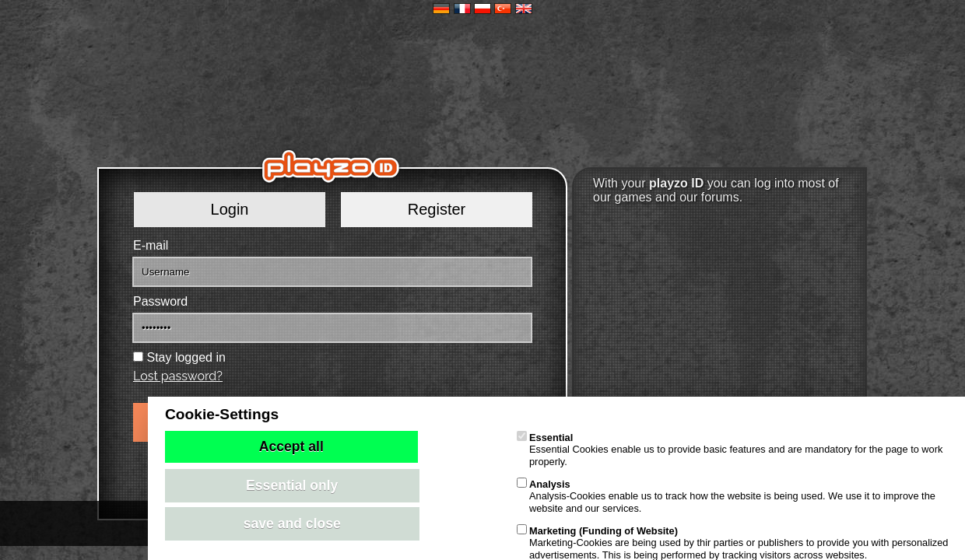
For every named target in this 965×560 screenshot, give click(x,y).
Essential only (292, 485)
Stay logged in (186, 357)
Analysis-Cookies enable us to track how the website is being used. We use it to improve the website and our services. (726, 496)
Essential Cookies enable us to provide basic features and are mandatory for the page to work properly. (730, 450)
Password (160, 301)
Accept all (291, 446)
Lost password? (178, 376)
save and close (292, 523)
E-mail (151, 245)
